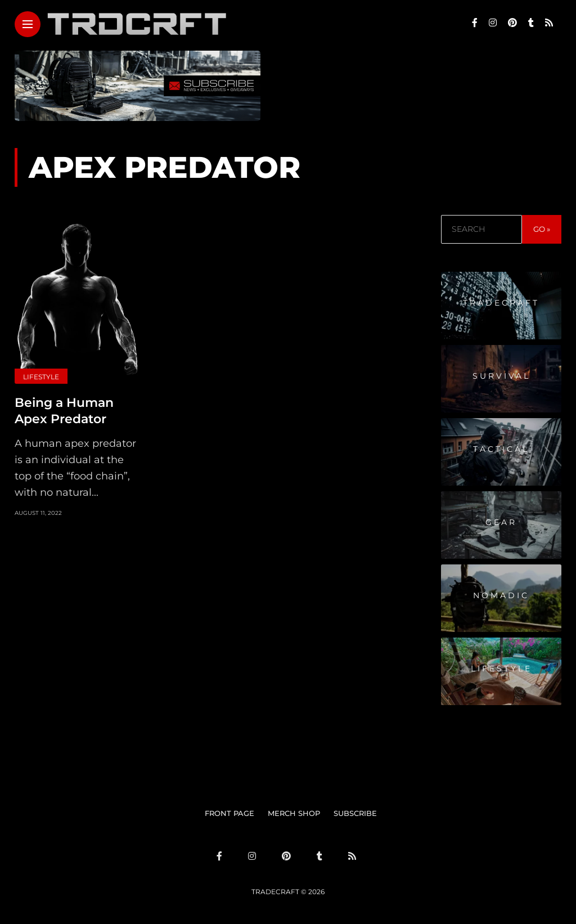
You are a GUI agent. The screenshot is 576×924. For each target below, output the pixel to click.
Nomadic (501, 595)
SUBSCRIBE (355, 813)
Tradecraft (501, 303)
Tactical (501, 449)
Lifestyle (41, 377)
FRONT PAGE (229, 813)
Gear (501, 522)
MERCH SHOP (294, 813)
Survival (501, 376)
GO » (542, 229)
